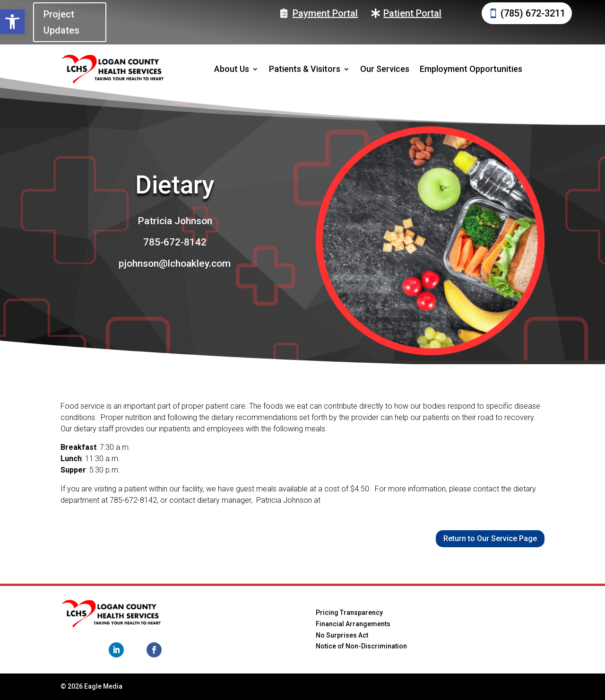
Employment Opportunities (471, 69)
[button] (12, 22)
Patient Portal (412, 13)
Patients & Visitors (305, 69)
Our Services (385, 69)
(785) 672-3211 (533, 13)
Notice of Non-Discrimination (361, 646)
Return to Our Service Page (490, 538)
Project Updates (61, 22)
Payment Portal (325, 13)
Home (198, 607)
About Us (232, 69)
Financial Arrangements (353, 624)
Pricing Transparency (349, 612)
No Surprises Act (342, 635)
